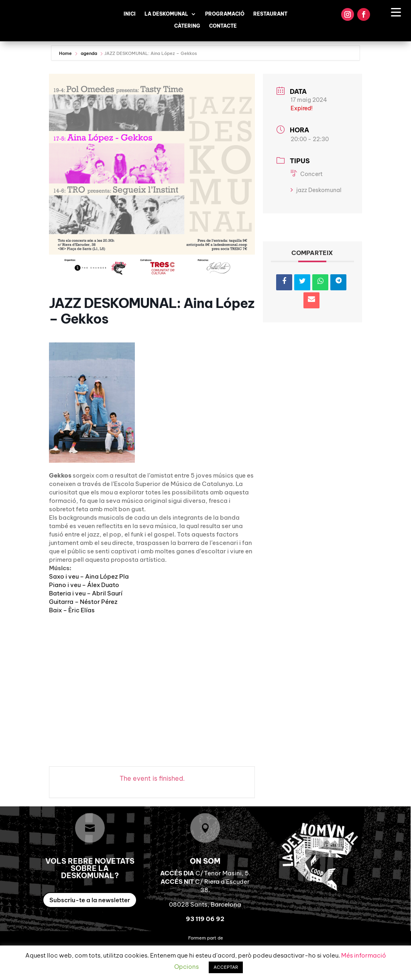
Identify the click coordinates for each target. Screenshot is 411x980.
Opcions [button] (186, 967)
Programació (225, 14)
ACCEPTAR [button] (226, 967)
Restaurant (270, 14)
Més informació (364, 955)
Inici (130, 14)
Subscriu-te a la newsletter (90, 900)
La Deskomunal (166, 14)
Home (66, 53)
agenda (89, 53)
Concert (307, 174)
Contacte (223, 26)
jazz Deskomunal (316, 190)
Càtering (187, 26)
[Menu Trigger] (396, 12)
